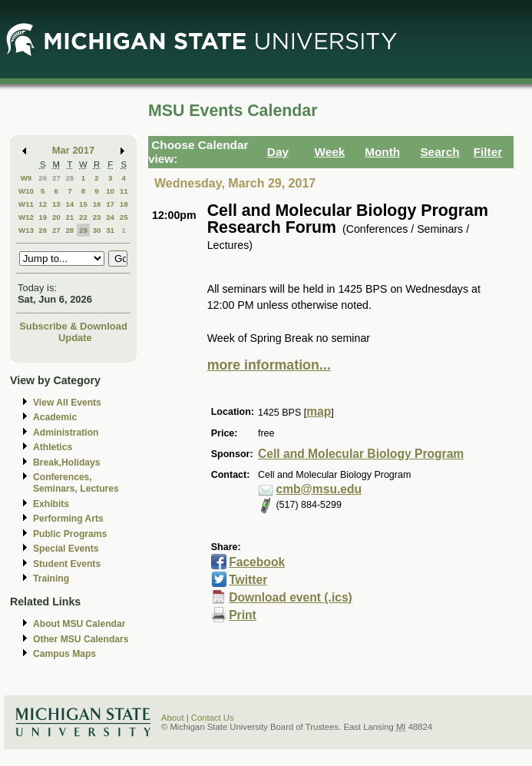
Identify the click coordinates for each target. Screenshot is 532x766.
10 (110, 191)
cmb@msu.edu (319, 489)
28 (69, 178)
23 (97, 217)
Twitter (248, 580)
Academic (55, 417)
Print (243, 615)
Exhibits (51, 504)
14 (69, 204)
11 (124, 191)
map (319, 411)
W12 (26, 217)
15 (83, 204)
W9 (26, 178)
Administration (66, 433)
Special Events (66, 549)
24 (110, 217)
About (173, 718)
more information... (269, 365)
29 (83, 230)
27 (56, 178)
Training (51, 579)
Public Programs (70, 534)
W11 (26, 204)
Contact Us (213, 718)
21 (69, 217)
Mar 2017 (73, 150)
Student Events (67, 564)
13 (56, 204)
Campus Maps (64, 654)
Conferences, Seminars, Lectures (76, 483)
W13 (26, 230)
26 (43, 178)
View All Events (67, 403)
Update (75, 338)
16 (97, 204)
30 (97, 230)
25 (124, 217)
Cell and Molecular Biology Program (361, 454)
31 (110, 230)
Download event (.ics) (291, 597)
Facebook (257, 562)
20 (56, 217)
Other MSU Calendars (81, 639)
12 (43, 204)
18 (124, 204)
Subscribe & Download (73, 326)
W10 (26, 191)
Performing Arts (68, 519)
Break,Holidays (67, 463)
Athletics (53, 447)
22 (83, 217)
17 (110, 204)
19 (43, 217)
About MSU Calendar (79, 624)
